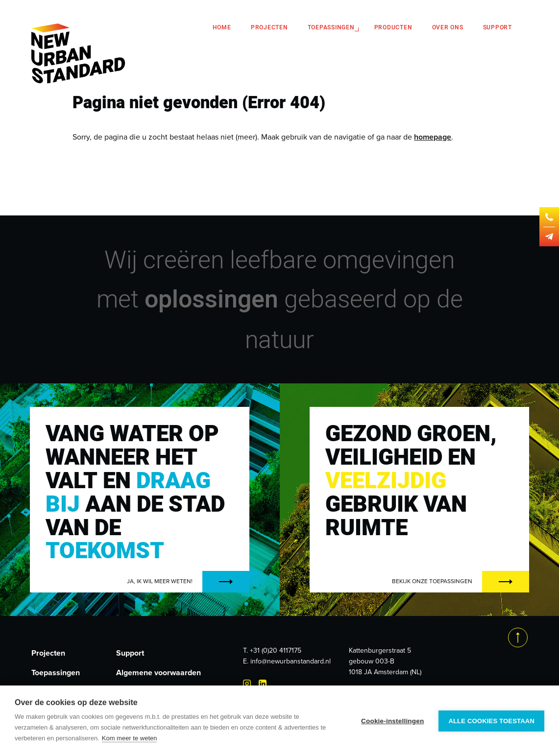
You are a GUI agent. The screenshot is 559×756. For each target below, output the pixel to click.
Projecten (269, 27)
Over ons (448, 27)
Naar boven (518, 638)
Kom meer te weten (130, 738)
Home (222, 27)
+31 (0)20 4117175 (276, 650)
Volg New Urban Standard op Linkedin (263, 684)
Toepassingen (331, 27)
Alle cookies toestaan (491, 721)
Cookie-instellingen (392, 721)
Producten (393, 27)
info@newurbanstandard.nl (291, 661)
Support (498, 27)
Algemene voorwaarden (158, 673)
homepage (433, 137)
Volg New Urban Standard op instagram (247, 684)
